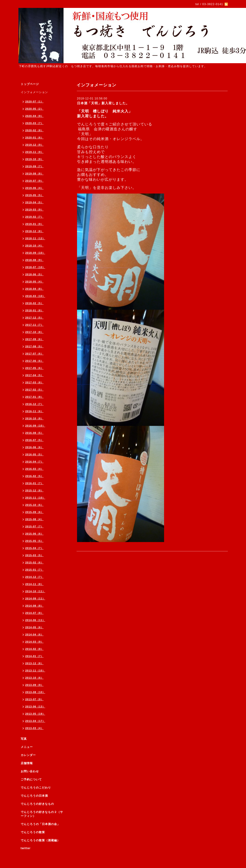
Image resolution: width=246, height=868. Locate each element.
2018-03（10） (35, 296)
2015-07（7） (35, 526)
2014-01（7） (35, 656)
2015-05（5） (35, 541)
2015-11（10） (35, 498)
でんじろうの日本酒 (34, 796)
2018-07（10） (35, 267)
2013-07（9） (35, 699)
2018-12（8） (35, 231)
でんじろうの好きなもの (37, 804)
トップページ (30, 84)
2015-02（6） (35, 562)
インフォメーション (34, 92)
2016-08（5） (35, 433)
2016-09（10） (35, 426)
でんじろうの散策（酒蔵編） (40, 840)
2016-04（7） (35, 462)
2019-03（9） (35, 210)
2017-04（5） (35, 375)
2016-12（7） (35, 404)
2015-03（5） (35, 555)
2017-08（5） (35, 346)
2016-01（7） (35, 483)
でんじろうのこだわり (36, 788)
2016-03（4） (35, 469)
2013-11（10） (35, 671)
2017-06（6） (35, 361)
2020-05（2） (35, 109)
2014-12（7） (35, 577)
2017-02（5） (35, 390)
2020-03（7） (35, 123)
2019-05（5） (35, 195)
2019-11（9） (35, 152)
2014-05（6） (35, 627)
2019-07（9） (35, 181)
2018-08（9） (35, 260)
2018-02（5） (35, 303)
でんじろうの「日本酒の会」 (40, 824)
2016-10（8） (35, 418)
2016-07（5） (35, 440)
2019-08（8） (35, 174)
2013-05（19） (35, 714)
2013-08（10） (35, 692)
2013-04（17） (35, 721)
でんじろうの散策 (33, 832)
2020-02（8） (35, 130)
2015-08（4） (35, 519)
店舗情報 (27, 763)
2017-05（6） (35, 368)
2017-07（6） (35, 354)
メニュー (27, 747)
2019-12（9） (35, 145)
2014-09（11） (35, 598)
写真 (24, 739)
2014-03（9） (35, 642)
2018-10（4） (35, 246)
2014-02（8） (35, 649)
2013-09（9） (35, 685)
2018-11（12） (35, 238)
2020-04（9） (35, 116)
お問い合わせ (30, 771)
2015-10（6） (35, 505)
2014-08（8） (35, 606)
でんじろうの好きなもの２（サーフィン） (42, 814)
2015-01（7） (35, 570)
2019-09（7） (35, 166)
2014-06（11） (35, 620)
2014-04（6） (35, 635)
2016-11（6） (35, 411)
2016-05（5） (35, 454)
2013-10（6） (35, 678)
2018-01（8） (35, 310)
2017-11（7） (35, 325)
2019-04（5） (35, 202)
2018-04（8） (35, 289)
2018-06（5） (35, 274)
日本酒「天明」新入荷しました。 (103, 103)
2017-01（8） (35, 397)
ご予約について (31, 779)
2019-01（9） (35, 224)
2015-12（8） (35, 490)
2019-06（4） (35, 188)
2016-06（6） (35, 447)
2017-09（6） (35, 339)
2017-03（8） (35, 382)
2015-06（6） (35, 534)
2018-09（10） (35, 253)
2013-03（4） (35, 728)
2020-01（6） (35, 138)
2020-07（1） (35, 102)
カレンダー (28, 755)
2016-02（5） (35, 476)
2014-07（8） (35, 613)
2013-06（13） (35, 707)
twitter (26, 848)
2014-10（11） (35, 591)
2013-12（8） (35, 663)
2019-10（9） (35, 159)
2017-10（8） (35, 332)
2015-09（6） (35, 512)
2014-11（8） (35, 584)
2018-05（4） (35, 282)
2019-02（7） (35, 217)
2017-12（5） (35, 318)
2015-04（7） (35, 548)
